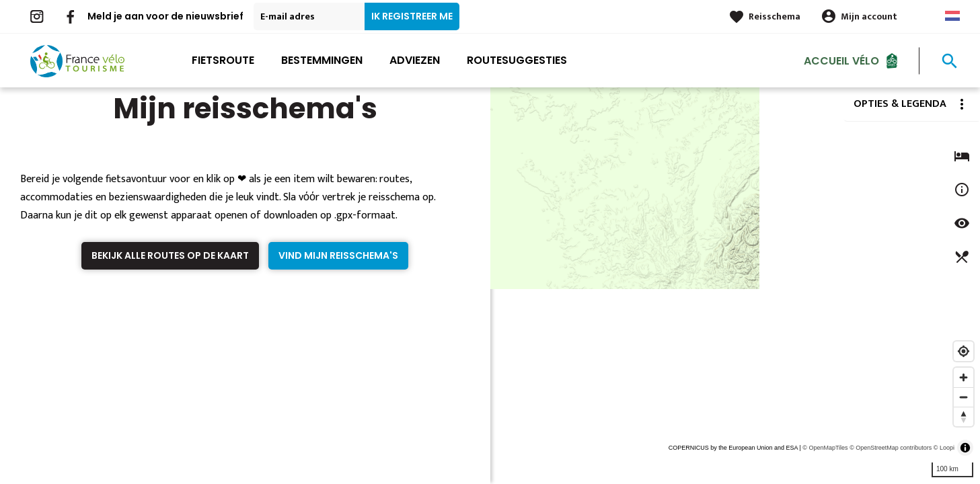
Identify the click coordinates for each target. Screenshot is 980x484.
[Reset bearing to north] (964, 416)
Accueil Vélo (841, 60)
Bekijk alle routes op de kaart (170, 255)
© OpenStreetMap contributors (891, 448)
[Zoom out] (964, 397)
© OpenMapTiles (825, 448)
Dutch (952, 16)
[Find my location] (964, 351)
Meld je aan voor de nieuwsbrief (165, 16)
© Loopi (944, 448)
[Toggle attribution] (965, 448)
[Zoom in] (964, 377)
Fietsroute (223, 60)
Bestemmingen (322, 60)
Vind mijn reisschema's (338, 255)
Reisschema (775, 16)
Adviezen (415, 60)
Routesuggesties (517, 60)
